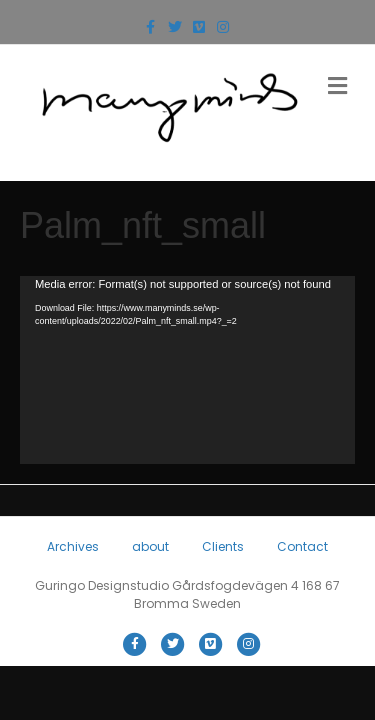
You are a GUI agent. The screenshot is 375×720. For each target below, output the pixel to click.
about (150, 546)
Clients (223, 546)
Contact (302, 546)
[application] (187, 370)
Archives (73, 546)
